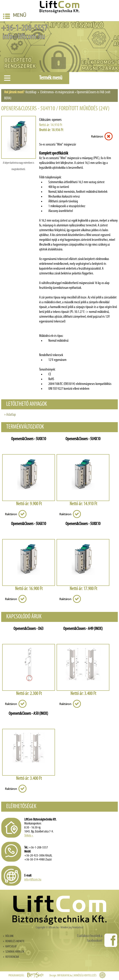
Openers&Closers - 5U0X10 (28, 439)
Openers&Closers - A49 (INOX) (83, 629)
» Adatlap (10, 415)
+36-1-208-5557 (24, 28)
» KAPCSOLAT (10, 947)
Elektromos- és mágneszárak (57, 92)
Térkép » (29, 836)
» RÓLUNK (8, 936)
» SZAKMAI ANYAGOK (14, 952)
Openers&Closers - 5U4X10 (83, 439)
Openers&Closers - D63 (28, 629)
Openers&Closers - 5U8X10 (83, 524)
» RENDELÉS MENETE (14, 941)
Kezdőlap (31, 92)
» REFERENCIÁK (11, 957)
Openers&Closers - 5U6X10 (28, 524)
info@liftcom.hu (23, 37)
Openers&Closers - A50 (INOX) (28, 714)
